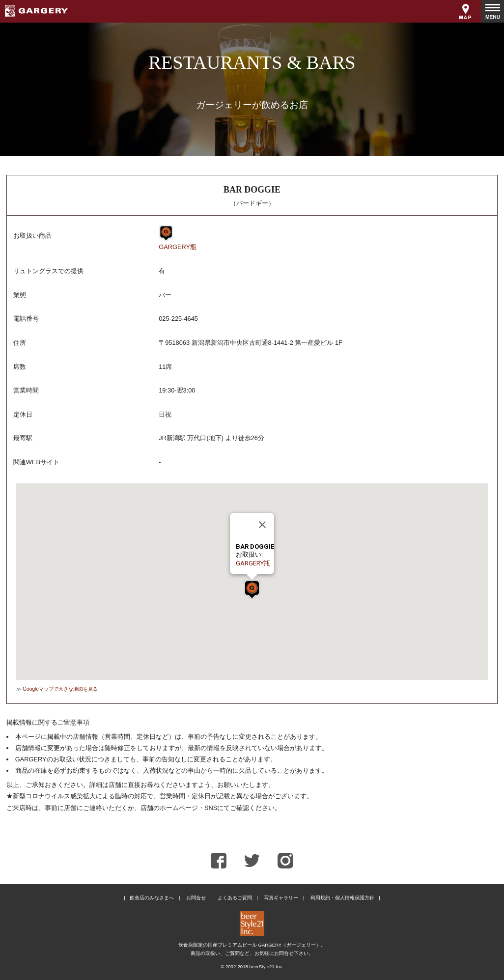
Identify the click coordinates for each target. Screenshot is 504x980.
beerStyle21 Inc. (266, 966)
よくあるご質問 (235, 898)
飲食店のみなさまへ (152, 898)
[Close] (262, 525)
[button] (252, 589)
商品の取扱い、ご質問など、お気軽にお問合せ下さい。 (252, 953)
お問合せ (196, 898)
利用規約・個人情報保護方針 (342, 898)
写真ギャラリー (281, 898)
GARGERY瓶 (178, 247)
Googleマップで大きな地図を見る (60, 689)
